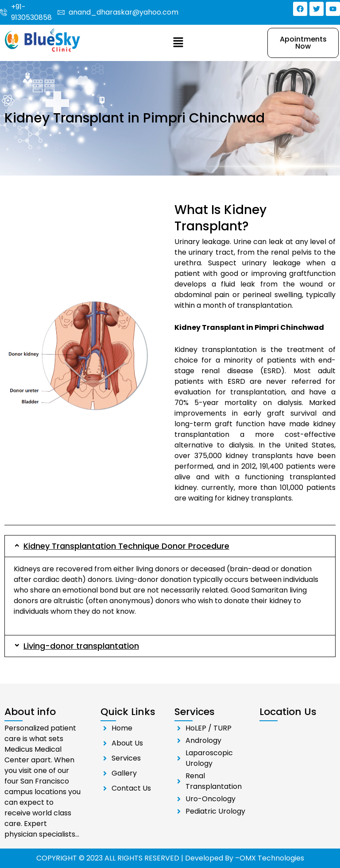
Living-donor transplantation (81, 646)
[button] (178, 43)
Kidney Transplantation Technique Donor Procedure (126, 546)
